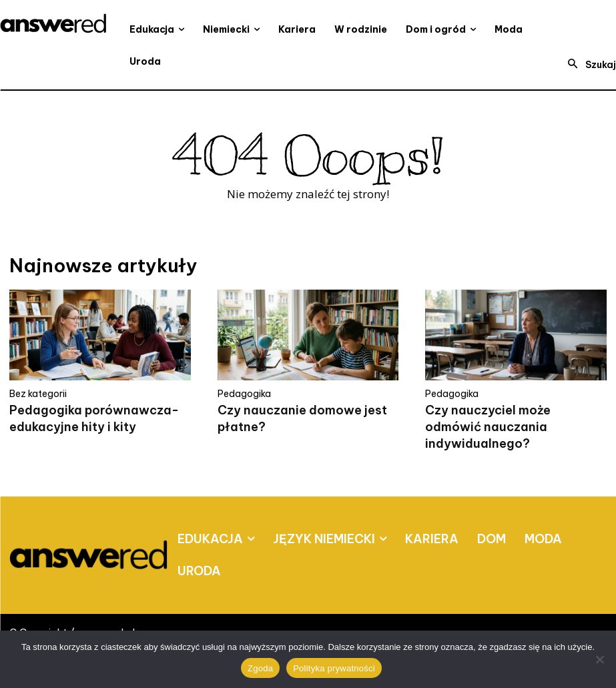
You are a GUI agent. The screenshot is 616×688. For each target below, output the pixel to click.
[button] (588, 65)
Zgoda (260, 668)
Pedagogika (244, 394)
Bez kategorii (38, 394)
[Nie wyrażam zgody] (599, 659)
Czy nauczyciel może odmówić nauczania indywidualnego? (488, 427)
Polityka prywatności (334, 668)
